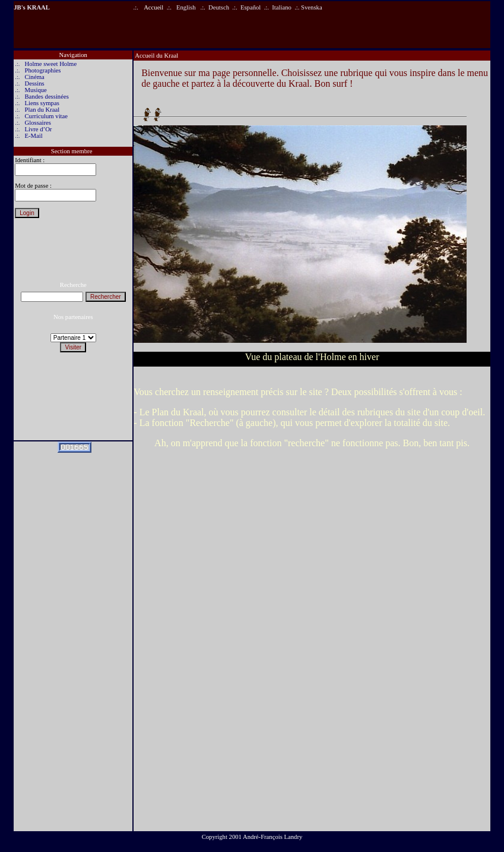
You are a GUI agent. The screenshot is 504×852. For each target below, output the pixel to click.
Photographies (43, 70)
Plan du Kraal (42, 110)
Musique (36, 90)
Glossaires (38, 123)
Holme (34, 64)
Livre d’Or (39, 129)
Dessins (35, 83)
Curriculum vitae (47, 116)
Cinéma (35, 77)
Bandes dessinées (47, 97)
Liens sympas (42, 103)
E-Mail (34, 136)
